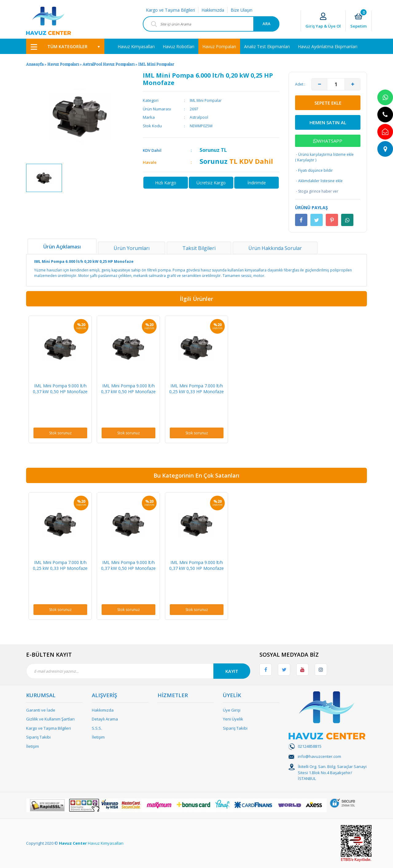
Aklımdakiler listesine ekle (319, 181)
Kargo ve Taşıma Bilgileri (170, 10)
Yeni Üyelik (233, 719)
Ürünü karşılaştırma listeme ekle (324, 154)
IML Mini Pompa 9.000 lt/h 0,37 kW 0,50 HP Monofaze (60, 389)
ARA (267, 24)
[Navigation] (65, 46)
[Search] (211, 24)
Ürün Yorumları (132, 248)
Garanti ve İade (41, 710)
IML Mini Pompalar (156, 64)
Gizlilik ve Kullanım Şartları (50, 719)
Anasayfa (35, 64)
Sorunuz (210, 150)
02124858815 (310, 746)
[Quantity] (336, 84)
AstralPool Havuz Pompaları (109, 64)
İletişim (33, 746)
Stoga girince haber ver (317, 191)
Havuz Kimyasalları (106, 843)
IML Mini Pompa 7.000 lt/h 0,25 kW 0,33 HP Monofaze (196, 389)
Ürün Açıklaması (62, 247)
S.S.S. (97, 728)
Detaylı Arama (105, 719)
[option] (44, 178)
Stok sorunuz (60, 433)
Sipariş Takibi (38, 737)
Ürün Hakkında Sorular (275, 248)
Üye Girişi (232, 710)
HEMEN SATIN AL (328, 122)
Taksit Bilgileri (199, 248)
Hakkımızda (213, 10)
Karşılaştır (306, 160)
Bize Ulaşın (241, 10)
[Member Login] (323, 21)
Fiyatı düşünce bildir (314, 171)
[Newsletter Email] (138, 671)
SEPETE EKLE (328, 103)
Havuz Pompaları (63, 64)
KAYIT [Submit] (232, 671)
